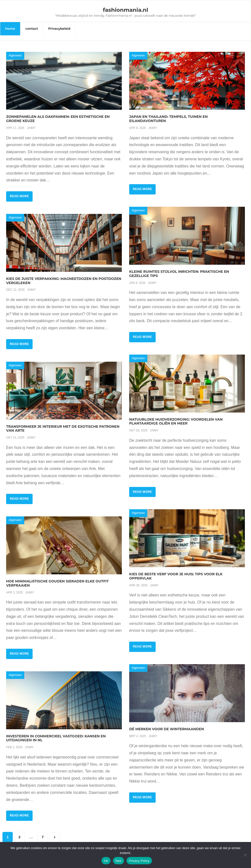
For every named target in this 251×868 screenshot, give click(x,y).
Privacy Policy (139, 861)
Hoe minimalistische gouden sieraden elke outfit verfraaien (57, 578)
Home (10, 28)
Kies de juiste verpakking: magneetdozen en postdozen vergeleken (64, 275)
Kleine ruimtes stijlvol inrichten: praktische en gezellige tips (179, 268)
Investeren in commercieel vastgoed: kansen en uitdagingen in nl (56, 733)
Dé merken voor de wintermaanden (167, 724)
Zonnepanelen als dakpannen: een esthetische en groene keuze (58, 114)
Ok (106, 861)
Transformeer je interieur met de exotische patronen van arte (63, 423)
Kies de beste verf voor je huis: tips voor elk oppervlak (176, 571)
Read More (19, 191)
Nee (119, 861)
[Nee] (245, 855)
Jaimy (31, 123)
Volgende (55, 832)
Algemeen (15, 50)
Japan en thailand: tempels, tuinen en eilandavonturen (168, 114)
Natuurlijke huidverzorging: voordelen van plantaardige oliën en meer (176, 416)
